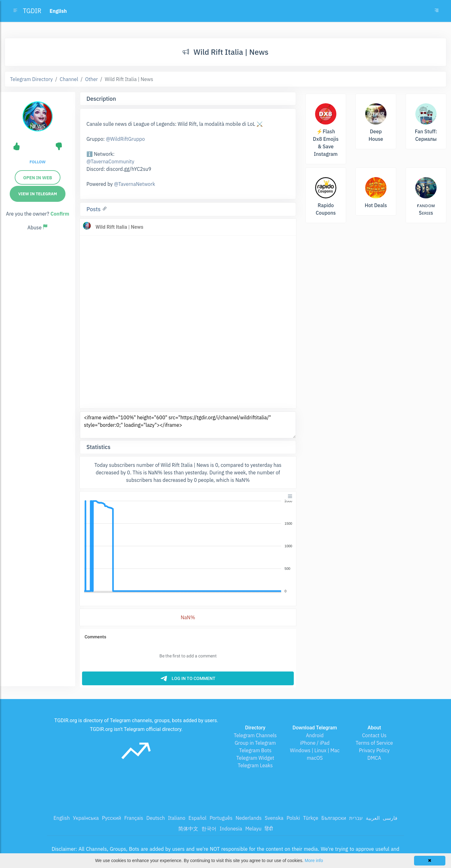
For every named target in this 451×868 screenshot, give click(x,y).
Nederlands (249, 818)
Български (334, 818)
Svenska (274, 818)
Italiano (177, 818)
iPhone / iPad (315, 743)
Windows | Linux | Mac (315, 750)
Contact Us (374, 735)
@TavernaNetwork (135, 184)
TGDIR (32, 11)
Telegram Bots (255, 750)
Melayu (253, 829)
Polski (293, 818)
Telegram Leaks (255, 765)
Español (197, 818)
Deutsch (156, 818)
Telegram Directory (31, 79)
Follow (37, 162)
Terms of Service (374, 743)
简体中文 (188, 829)
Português (221, 818)
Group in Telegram (255, 743)
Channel (69, 79)
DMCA (374, 758)
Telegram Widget (255, 758)
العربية (373, 818)
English (62, 818)
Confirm (60, 214)
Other (92, 79)
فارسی (390, 818)
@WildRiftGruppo (125, 139)
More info (314, 860)
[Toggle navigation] (437, 11)
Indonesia (231, 829)
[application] (188, 546)
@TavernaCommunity (110, 161)
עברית (356, 818)
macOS (315, 758)
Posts (94, 209)
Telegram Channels (255, 735)
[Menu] (290, 496)
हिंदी (269, 829)
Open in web (38, 178)
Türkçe (311, 818)
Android (315, 735)
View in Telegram (38, 194)
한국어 (209, 829)
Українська (86, 818)
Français (134, 818)
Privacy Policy (374, 750)
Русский (111, 818)
